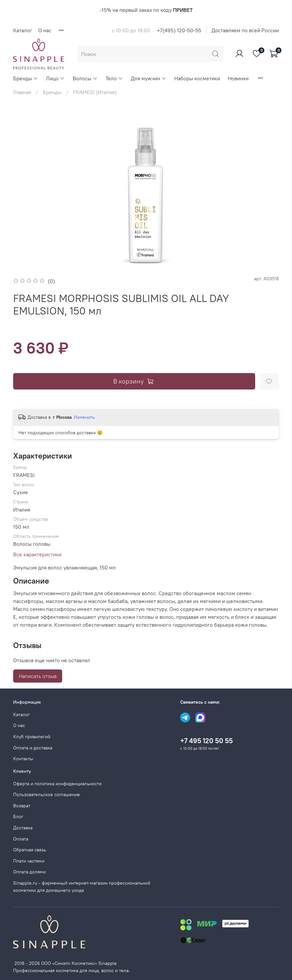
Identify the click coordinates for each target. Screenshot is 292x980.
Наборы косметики (197, 78)
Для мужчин (149, 78)
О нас (45, 30)
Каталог (23, 30)
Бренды (26, 78)
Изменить (84, 417)
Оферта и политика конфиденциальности (57, 784)
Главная (22, 92)
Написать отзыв (38, 676)
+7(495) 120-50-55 (179, 30)
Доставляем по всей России (245, 30)
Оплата (21, 839)
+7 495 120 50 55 (207, 741)
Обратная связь (30, 850)
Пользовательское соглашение (47, 794)
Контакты (23, 759)
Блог (18, 817)
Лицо (55, 78)
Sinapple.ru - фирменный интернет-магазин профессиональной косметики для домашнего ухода (82, 887)
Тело (114, 78)
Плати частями (29, 861)
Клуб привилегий (32, 737)
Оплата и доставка (33, 748)
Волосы (85, 78)
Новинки (238, 78)
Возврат (22, 806)
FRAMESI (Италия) (95, 92)
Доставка (23, 828)
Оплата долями (29, 872)
